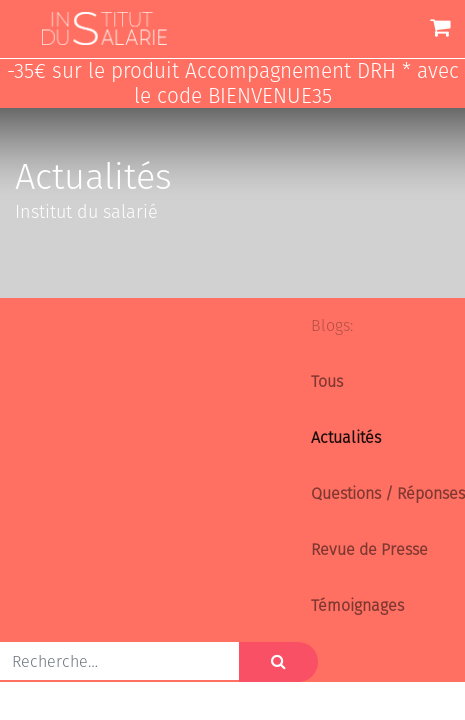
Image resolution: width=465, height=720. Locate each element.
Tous (327, 381)
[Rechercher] (278, 662)
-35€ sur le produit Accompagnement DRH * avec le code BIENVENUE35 (233, 84)
